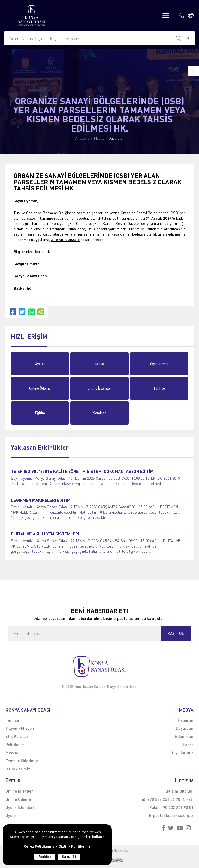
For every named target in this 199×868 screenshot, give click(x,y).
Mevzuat (13, 752)
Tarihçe (159, 388)
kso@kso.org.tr (180, 815)
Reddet (45, 857)
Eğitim (40, 413)
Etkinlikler (184, 736)
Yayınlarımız (159, 364)
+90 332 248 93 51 (177, 807)
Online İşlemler (99, 388)
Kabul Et (69, 857)
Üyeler (40, 364)
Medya (99, 138)
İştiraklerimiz (18, 769)
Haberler (186, 720)
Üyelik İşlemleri (20, 807)
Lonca (99, 364)
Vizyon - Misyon (20, 728)
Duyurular (116, 138)
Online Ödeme (40, 388)
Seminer (99, 413)
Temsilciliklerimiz (22, 761)
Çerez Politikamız (39, 846)
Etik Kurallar (17, 736)
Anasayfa (82, 138)
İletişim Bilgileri (179, 791)
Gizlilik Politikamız (75, 846)
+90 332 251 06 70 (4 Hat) (171, 799)
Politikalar (15, 745)
